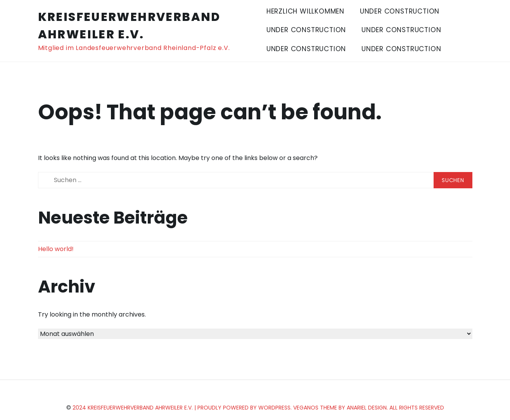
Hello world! (56, 249)
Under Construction (400, 11)
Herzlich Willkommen (305, 11)
